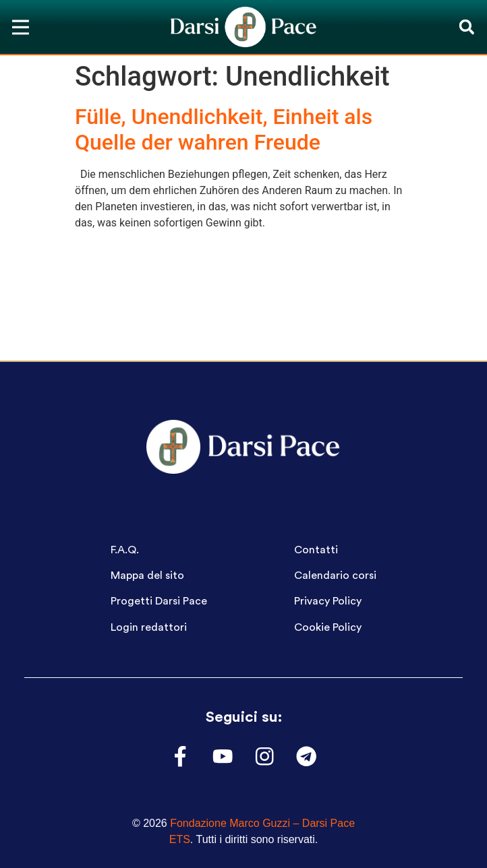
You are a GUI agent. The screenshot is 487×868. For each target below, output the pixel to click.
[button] (466, 27)
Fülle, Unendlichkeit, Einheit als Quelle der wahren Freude (224, 129)
